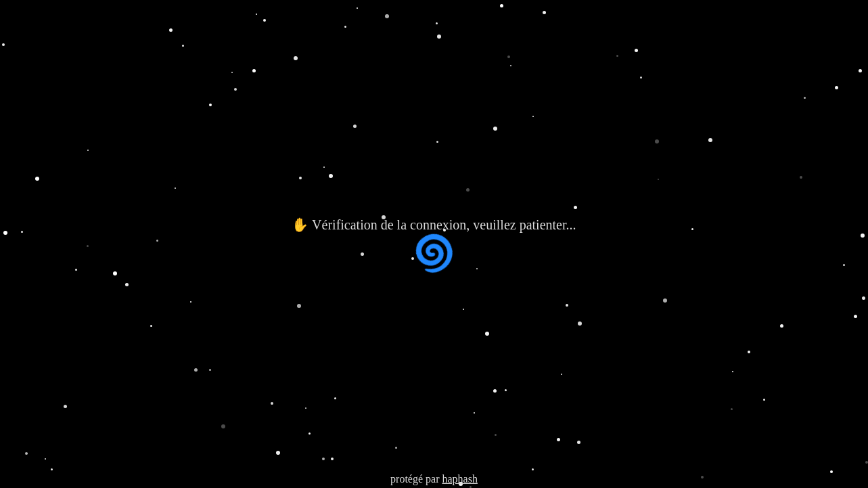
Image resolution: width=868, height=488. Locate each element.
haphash (459, 479)
